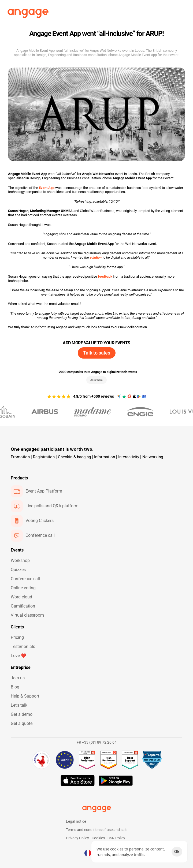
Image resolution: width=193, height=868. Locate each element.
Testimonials (23, 647)
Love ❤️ (18, 656)
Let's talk (19, 705)
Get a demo (22, 714)
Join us (18, 678)
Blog (15, 687)
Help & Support (25, 696)
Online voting (23, 588)
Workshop (20, 560)
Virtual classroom (27, 615)
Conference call (25, 579)
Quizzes (18, 570)
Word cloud (21, 597)
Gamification (23, 606)
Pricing (17, 637)
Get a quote (22, 723)
